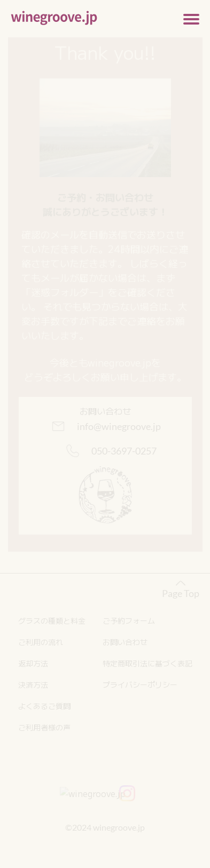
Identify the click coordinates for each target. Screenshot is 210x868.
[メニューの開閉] (191, 18)
